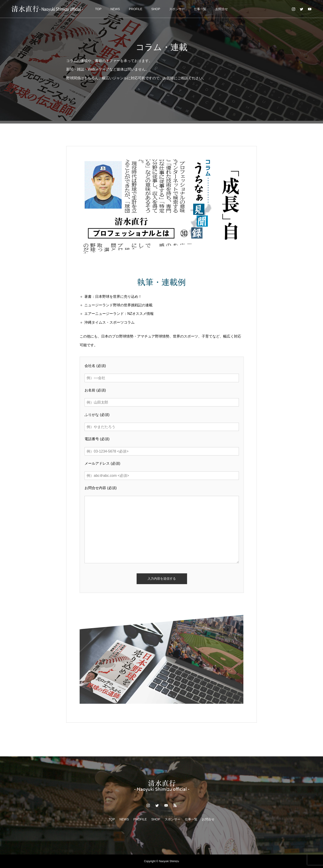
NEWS (115, 9)
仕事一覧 (200, 9)
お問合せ (222, 9)
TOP (98, 9)
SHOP (156, 9)
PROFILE (135, 9)
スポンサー (177, 9)
